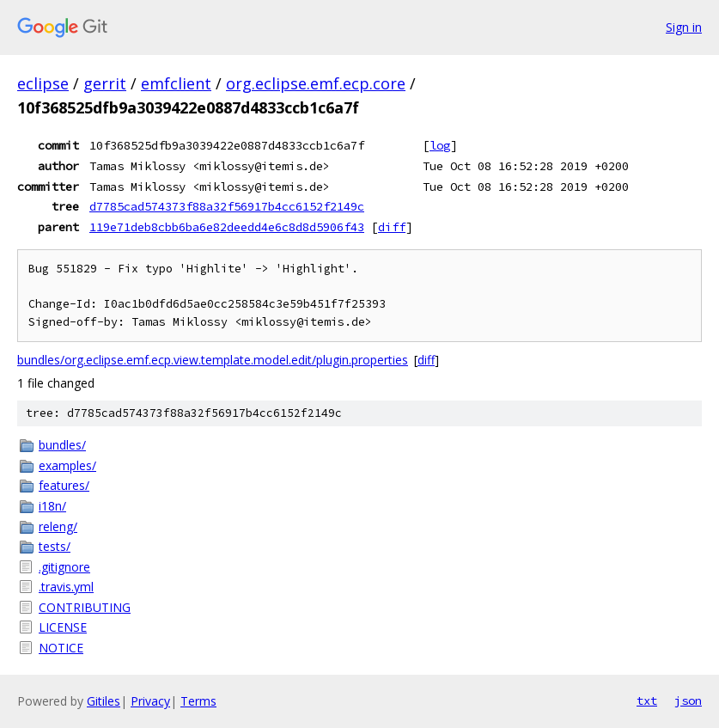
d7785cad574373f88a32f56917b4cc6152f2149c (227, 206)
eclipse (43, 83)
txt (647, 700)
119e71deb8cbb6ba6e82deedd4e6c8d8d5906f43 (227, 227)
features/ (64, 485)
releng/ (58, 526)
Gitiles (104, 701)
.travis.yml (66, 587)
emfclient (176, 83)
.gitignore (64, 567)
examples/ (67, 465)
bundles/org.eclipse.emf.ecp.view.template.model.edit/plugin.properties (213, 360)
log (440, 145)
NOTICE (61, 648)
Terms (198, 701)
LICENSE (63, 627)
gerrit (105, 83)
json (688, 700)
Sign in (684, 27)
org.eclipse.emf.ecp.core (316, 83)
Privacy (150, 701)
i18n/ (52, 506)
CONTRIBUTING (85, 607)
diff (392, 227)
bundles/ (62, 445)
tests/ (55, 546)
